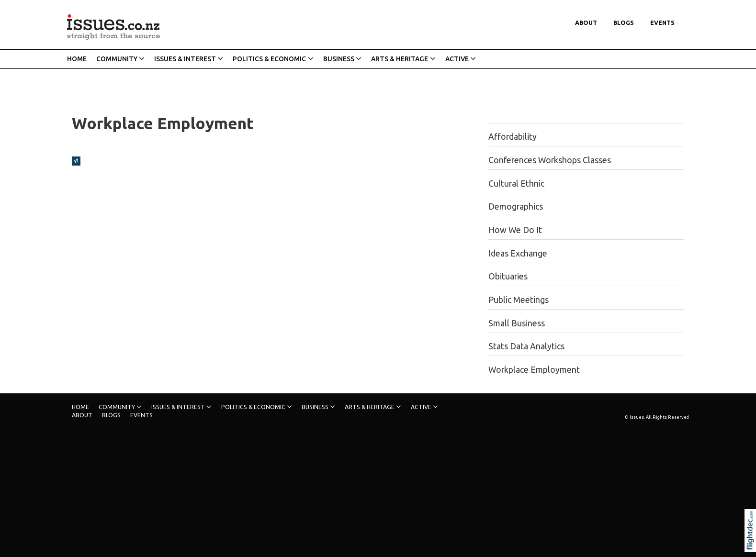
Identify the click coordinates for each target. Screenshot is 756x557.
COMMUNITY (117, 59)
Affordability (513, 137)
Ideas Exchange (518, 253)
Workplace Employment (534, 370)
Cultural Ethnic (516, 184)
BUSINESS (339, 59)
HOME (77, 59)
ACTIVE (457, 59)
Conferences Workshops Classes (550, 160)
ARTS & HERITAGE (400, 59)
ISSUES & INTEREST (185, 59)
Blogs (624, 23)
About (586, 23)
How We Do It (515, 230)
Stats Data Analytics (526, 346)
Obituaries (508, 276)
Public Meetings (519, 300)
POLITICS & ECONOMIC (269, 59)
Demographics (516, 206)
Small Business (517, 323)
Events (662, 23)
